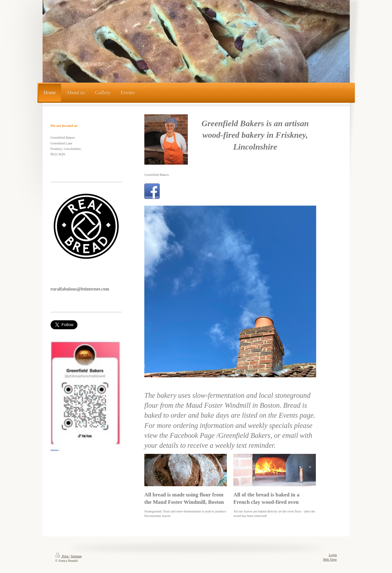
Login (333, 555)
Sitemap (76, 556)
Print (62, 556)
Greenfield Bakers (157, 175)
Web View (330, 559)
